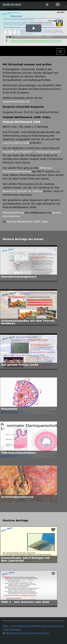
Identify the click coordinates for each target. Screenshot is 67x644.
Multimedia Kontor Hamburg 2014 (27, 633)
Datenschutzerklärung (31, 626)
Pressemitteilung (13, 213)
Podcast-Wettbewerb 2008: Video (28, 222)
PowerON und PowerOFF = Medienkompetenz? (32, 152)
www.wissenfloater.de (16, 102)
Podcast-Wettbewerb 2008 (22, 122)
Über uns (9, 626)
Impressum (55, 626)
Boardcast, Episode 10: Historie (23, 191)
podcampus (12, 4)
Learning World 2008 (16, 143)
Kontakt (16, 630)
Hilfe (6, 630)
